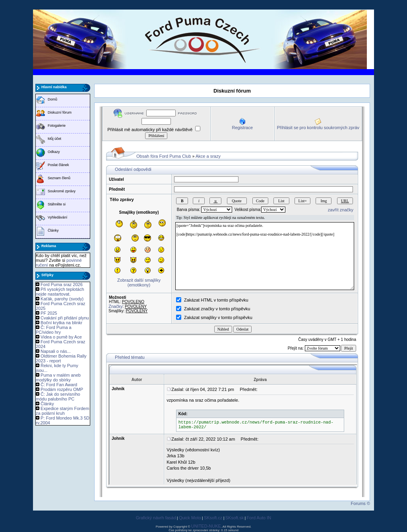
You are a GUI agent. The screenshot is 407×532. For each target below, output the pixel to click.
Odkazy (54, 152)
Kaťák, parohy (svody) (62, 299)
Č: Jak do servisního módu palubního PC (58, 397)
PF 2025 (49, 313)
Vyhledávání (57, 217)
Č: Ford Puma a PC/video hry (54, 330)
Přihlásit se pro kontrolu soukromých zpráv (318, 128)
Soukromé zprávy (62, 191)
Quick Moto (190, 518)
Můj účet (54, 139)
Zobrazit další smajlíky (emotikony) (139, 282)
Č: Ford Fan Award (59, 385)
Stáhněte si (57, 204)
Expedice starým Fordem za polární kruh (62, 411)
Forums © (360, 503)
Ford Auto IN (259, 518)
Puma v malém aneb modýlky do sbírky (58, 377)
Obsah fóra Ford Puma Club (164, 156)
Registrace (242, 128)
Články (53, 230)
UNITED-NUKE (206, 526)
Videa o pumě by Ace (61, 337)
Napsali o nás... (56, 351)
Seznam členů (59, 178)
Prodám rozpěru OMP (62, 389)
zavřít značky (341, 210)
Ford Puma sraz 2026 (62, 284)
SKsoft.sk (235, 518)
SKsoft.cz (213, 518)
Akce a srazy (208, 156)
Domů (52, 99)
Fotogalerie (57, 126)
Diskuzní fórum (60, 112)
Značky (115, 306)
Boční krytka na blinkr (61, 323)
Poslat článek (58, 165)
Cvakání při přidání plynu (65, 318)
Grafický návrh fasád (156, 518)
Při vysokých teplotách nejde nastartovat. (60, 292)
